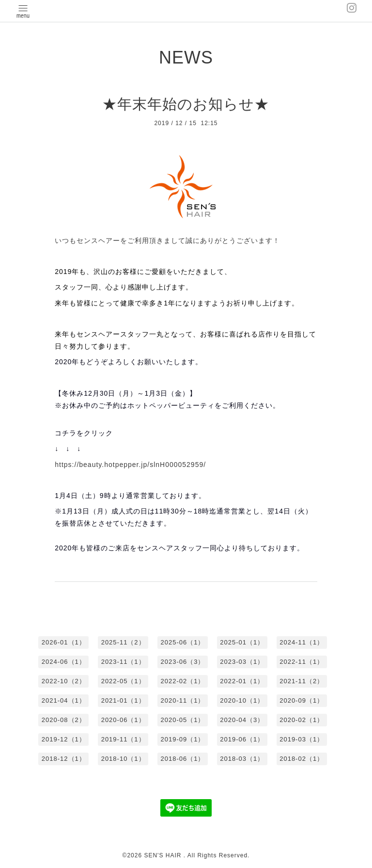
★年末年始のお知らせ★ (186, 104)
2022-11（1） (302, 662)
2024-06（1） (64, 662)
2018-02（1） (302, 759)
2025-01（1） (242, 642)
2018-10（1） (123, 759)
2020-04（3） (242, 720)
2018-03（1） (242, 759)
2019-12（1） (64, 739)
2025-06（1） (183, 642)
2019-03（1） (302, 739)
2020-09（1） (302, 700)
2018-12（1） (64, 759)
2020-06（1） (123, 720)
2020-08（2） (64, 720)
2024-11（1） (302, 642)
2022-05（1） (123, 681)
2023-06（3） (183, 662)
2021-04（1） (64, 700)
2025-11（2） (123, 642)
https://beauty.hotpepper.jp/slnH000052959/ (130, 465)
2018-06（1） (183, 759)
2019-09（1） (183, 739)
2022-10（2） (64, 681)
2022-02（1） (183, 681)
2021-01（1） (123, 700)
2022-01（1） (242, 681)
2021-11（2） (302, 681)
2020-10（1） (242, 700)
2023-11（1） (123, 662)
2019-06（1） (242, 739)
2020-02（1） (302, 720)
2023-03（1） (242, 662)
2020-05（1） (183, 720)
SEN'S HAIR (163, 855)
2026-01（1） (64, 642)
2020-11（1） (183, 700)
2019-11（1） (123, 739)
